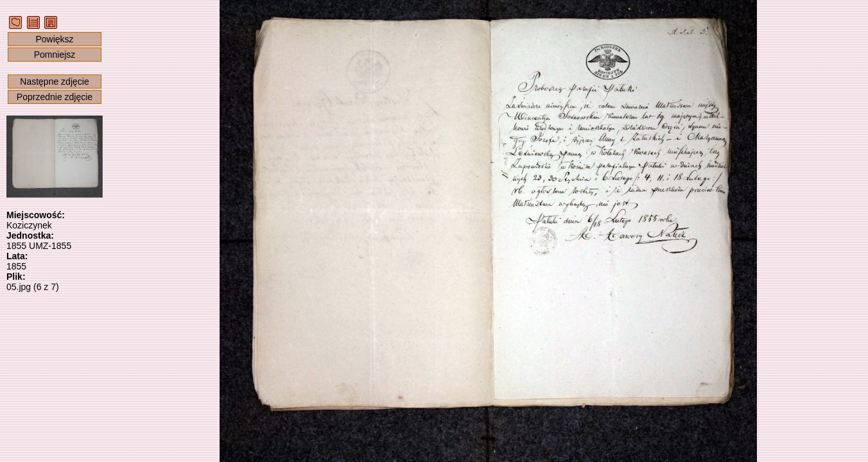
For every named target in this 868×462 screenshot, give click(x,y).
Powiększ (54, 39)
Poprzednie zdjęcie (55, 97)
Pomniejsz (55, 55)
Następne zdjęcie (54, 81)
